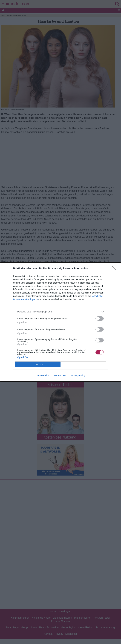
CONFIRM (38, 364)
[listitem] (60, 312)
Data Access (60, 375)
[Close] (115, 269)
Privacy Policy (78, 375)
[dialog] (60, 322)
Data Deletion (43, 375)
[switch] (100, 319)
